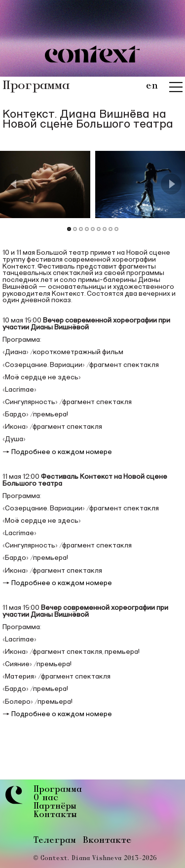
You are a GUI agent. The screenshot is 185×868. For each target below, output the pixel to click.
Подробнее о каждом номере (62, 452)
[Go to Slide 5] (93, 229)
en (152, 86)
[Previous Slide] (14, 184)
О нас (46, 799)
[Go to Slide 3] (81, 229)
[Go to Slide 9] (116, 229)
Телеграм (55, 841)
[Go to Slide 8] (111, 229)
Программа (58, 790)
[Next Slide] (171, 184)
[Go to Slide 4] (87, 229)
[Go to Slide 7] (105, 229)
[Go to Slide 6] (99, 229)
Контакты (55, 815)
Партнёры (55, 807)
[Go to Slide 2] (75, 229)
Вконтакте (107, 841)
